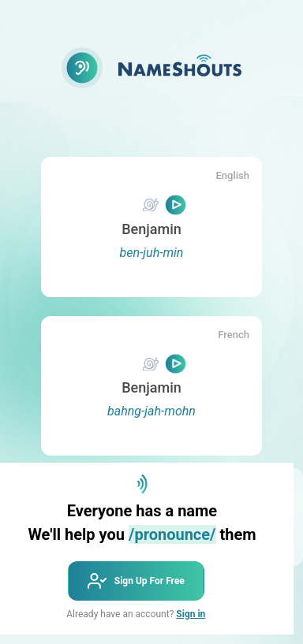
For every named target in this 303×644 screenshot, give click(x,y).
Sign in (191, 614)
